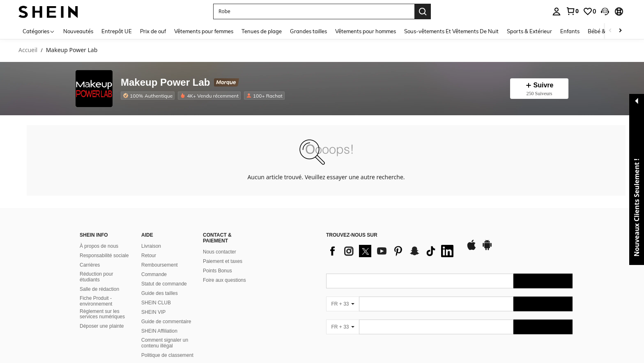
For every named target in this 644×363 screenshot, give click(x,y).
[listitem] (149, 96)
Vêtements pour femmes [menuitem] (204, 31)
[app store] (471, 249)
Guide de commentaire (166, 322)
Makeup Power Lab (165, 83)
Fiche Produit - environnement (96, 301)
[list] (392, 251)
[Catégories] (39, 31)
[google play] (487, 249)
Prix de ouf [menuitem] (153, 31)
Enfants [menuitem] (570, 31)
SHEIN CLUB (156, 303)
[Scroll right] (620, 31)
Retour (149, 256)
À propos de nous (99, 246)
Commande (154, 274)
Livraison (151, 246)
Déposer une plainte (102, 326)
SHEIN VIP (153, 312)
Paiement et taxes (223, 261)
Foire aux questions (224, 280)
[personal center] (557, 11)
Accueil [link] (28, 50)
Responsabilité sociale (104, 256)
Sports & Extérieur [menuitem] (529, 31)
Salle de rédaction (99, 289)
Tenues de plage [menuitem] (262, 31)
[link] (572, 11)
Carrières (90, 265)
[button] (314, 11)
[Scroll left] (610, 31)
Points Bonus (217, 271)
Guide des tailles (160, 293)
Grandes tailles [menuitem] (308, 31)
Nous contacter (220, 252)
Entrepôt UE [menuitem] (117, 31)
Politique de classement (167, 355)
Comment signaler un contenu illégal (165, 343)
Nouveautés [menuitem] (78, 31)
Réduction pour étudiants (96, 277)
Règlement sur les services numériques (102, 314)
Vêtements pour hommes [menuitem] (366, 31)
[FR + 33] (343, 304)
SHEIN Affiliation (159, 331)
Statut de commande (164, 284)
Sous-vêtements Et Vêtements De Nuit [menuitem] (451, 31)
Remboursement (160, 265)
